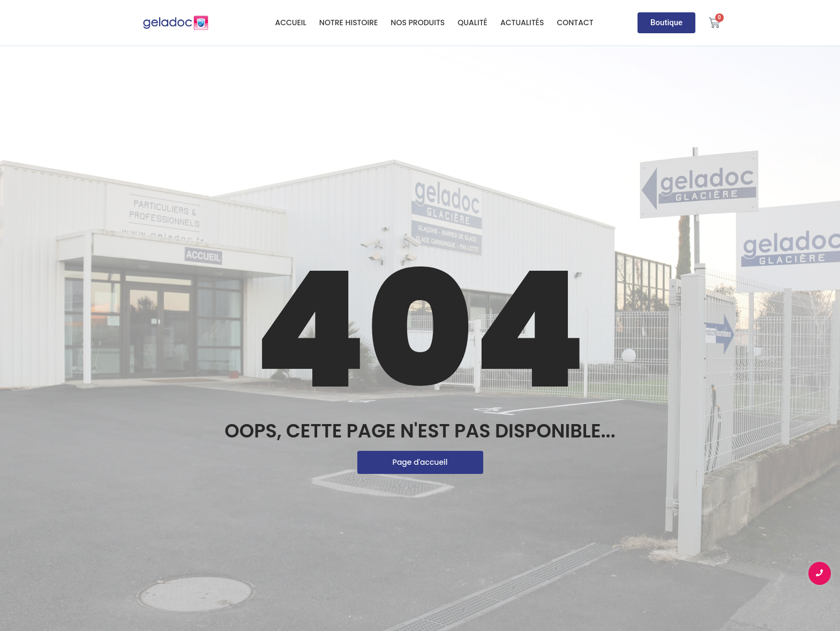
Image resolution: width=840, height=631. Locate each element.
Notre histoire (349, 23)
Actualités (522, 23)
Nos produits (418, 23)
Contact (575, 23)
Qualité (472, 23)
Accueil (290, 23)
